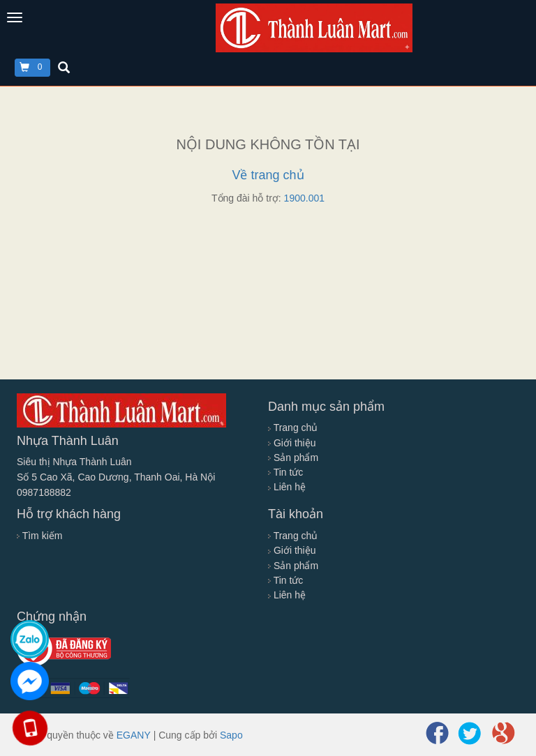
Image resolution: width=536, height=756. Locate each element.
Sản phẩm (293, 458)
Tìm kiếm (39, 536)
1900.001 (304, 198)
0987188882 (44, 492)
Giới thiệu (292, 443)
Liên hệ (287, 487)
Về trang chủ (268, 175)
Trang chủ (293, 428)
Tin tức (285, 472)
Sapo (231, 735)
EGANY (134, 735)
